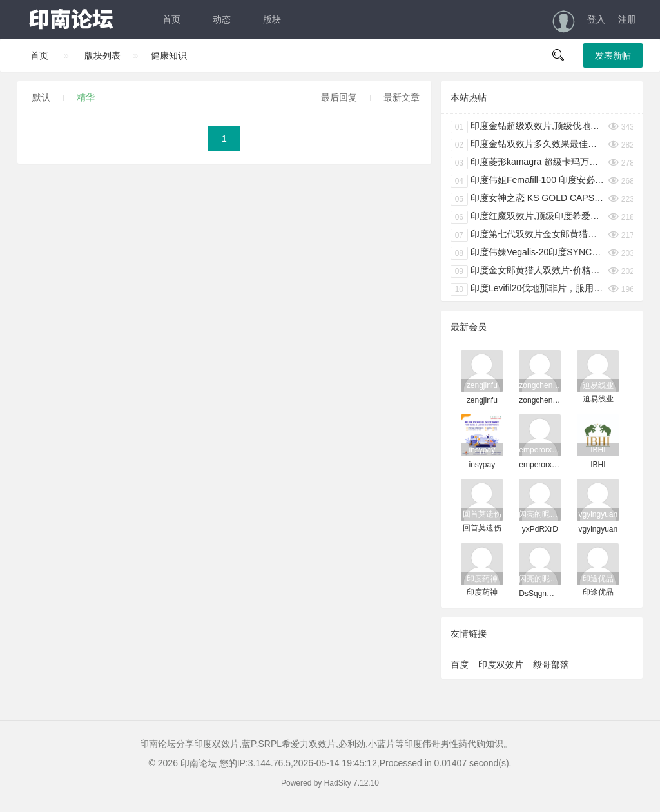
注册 (627, 19)
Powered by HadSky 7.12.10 (330, 783)
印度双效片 (501, 664)
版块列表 (102, 55)
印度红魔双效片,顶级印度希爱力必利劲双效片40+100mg (528, 217)
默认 (41, 97)
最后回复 (339, 97)
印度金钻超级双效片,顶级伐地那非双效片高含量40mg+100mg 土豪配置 (528, 127)
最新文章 (402, 97)
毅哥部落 (551, 664)
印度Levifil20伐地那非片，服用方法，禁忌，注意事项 (528, 289)
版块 (272, 19)
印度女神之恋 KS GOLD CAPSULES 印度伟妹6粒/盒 (528, 199)
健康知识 (169, 55)
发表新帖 (613, 55)
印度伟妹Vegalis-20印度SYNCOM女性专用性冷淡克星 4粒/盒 (528, 253)
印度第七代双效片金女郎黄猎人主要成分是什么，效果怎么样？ (528, 235)
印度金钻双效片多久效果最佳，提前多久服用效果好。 (528, 145)
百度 (460, 664)
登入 (596, 19)
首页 (171, 19)
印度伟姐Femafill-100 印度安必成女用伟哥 (528, 181)
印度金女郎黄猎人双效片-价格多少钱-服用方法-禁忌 (528, 271)
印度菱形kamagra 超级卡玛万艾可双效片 (528, 163)
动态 (222, 19)
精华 (86, 97)
